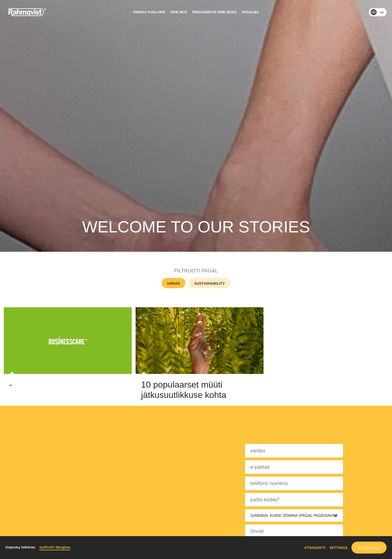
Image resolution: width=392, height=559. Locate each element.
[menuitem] (149, 14)
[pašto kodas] (294, 500)
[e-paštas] (294, 467)
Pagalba (250, 12)
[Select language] (376, 13)
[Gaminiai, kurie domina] (294, 515)
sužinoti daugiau (55, 547)
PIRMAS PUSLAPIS (149, 12)
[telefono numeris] (294, 483)
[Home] (27, 15)
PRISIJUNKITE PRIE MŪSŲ (215, 12)
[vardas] (294, 451)
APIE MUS (179, 12)
